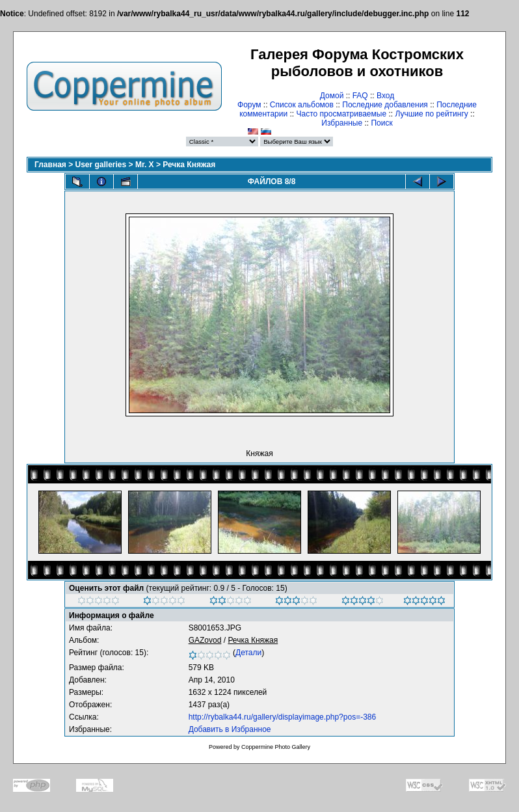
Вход (385, 96)
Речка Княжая (189, 165)
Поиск (381, 123)
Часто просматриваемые (342, 114)
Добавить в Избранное (230, 729)
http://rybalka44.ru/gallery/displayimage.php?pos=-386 (283, 717)
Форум (249, 105)
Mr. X (145, 165)
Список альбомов (302, 105)
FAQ (360, 96)
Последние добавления (385, 105)
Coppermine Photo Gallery (276, 747)
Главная (50, 165)
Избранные (342, 123)
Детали (248, 653)
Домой (332, 96)
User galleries (101, 165)
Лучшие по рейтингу (431, 114)
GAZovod (205, 640)
